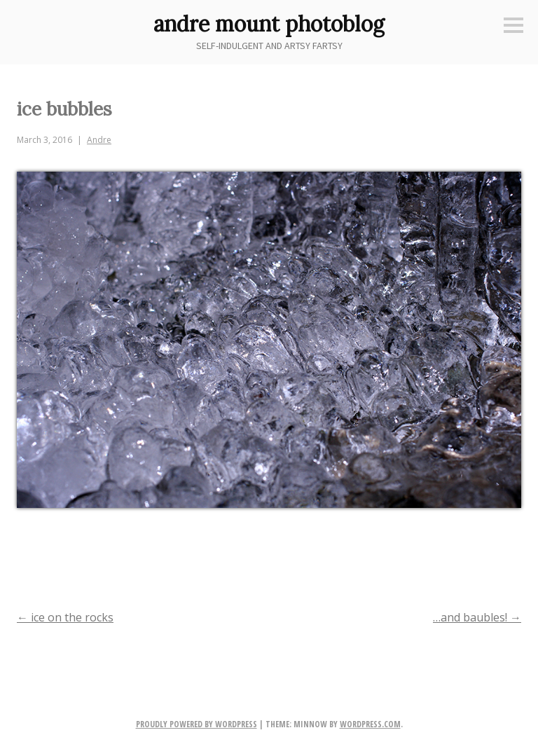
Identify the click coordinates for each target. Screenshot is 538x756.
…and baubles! (477, 617)
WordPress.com (370, 724)
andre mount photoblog (269, 24)
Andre (99, 140)
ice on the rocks (65, 617)
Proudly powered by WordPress (196, 724)
